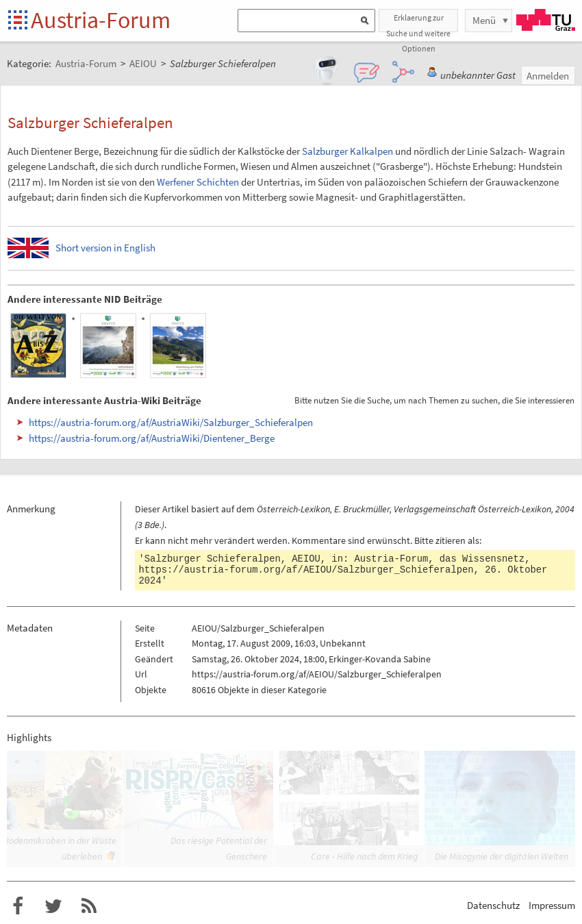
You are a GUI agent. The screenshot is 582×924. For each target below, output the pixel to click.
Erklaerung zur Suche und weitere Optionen (418, 22)
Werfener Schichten (198, 182)
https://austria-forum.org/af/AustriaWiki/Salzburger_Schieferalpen (171, 422)
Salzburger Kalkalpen (347, 151)
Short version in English (105, 248)
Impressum (552, 905)
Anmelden (548, 76)
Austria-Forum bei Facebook (18, 906)
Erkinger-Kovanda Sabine (380, 659)
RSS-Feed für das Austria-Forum (89, 906)
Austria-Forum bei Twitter (53, 906)
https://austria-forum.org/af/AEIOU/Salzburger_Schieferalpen (306, 570)
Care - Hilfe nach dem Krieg (364, 856)
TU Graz (546, 20)
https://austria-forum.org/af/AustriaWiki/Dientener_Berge (152, 438)
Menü (484, 20)
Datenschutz (493, 905)
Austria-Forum (101, 20)
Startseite (19, 21)
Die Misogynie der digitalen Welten (502, 856)
